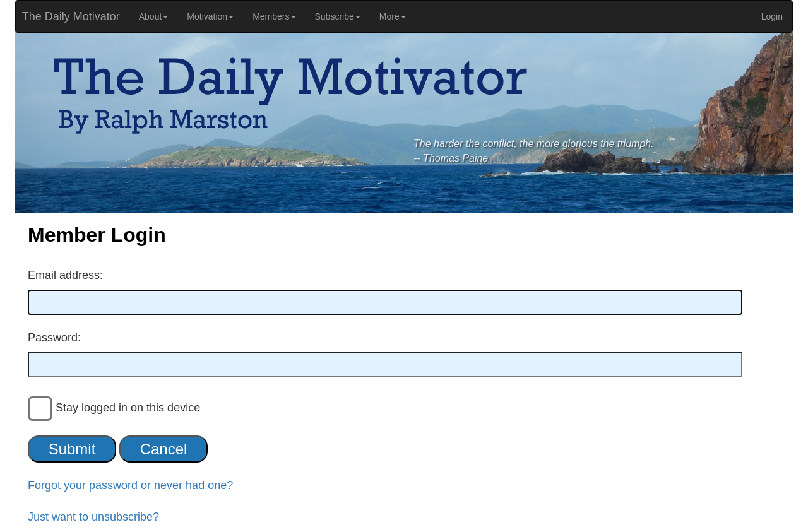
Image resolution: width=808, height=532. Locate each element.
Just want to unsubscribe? (93, 517)
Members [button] (274, 16)
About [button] (154, 16)
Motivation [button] (210, 16)
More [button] (393, 16)
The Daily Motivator (68, 16)
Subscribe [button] (338, 16)
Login (772, 16)
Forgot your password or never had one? (130, 485)
